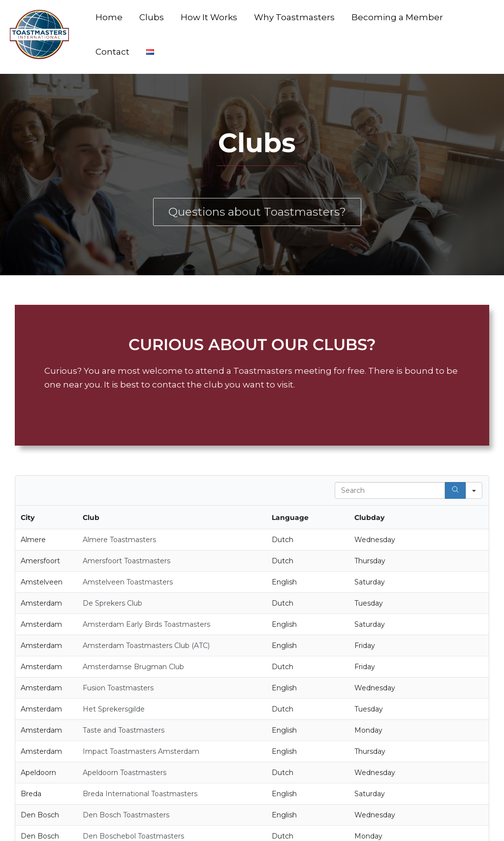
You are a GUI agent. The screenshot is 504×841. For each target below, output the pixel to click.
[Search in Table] (390, 490)
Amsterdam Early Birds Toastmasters (146, 624)
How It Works (209, 17)
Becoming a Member (397, 17)
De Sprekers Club (112, 603)
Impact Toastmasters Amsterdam (141, 751)
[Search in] (474, 490)
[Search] (455, 490)
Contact (112, 52)
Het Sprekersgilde (114, 709)
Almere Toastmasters (119, 540)
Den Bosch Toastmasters (126, 815)
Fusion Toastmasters (118, 688)
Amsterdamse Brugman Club (133, 667)
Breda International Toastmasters (140, 794)
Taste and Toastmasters (124, 730)
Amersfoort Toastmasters (126, 561)
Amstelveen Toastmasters (128, 582)
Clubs (152, 17)
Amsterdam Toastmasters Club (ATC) (146, 646)
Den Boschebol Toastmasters (133, 836)
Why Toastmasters (294, 17)
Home (109, 17)
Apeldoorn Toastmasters (125, 773)
